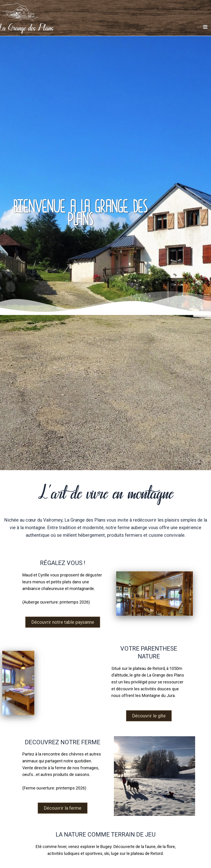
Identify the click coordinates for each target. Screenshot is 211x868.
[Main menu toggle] (205, 30)
